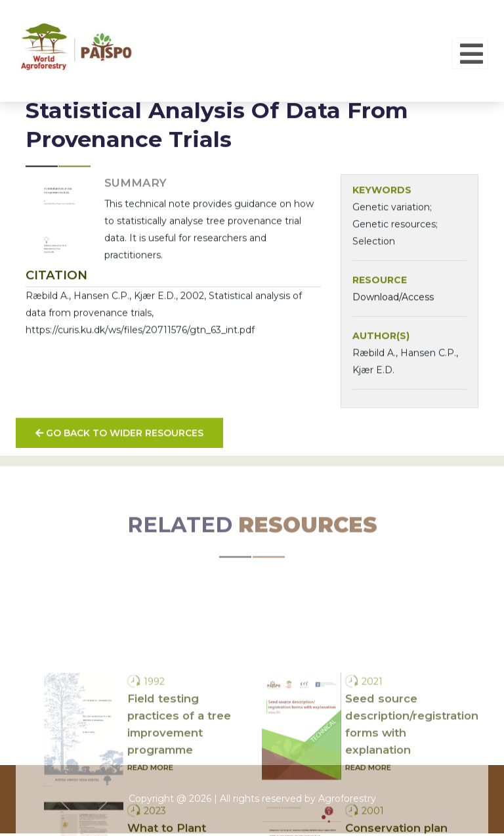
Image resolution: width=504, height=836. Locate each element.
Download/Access (393, 305)
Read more (150, 828)
